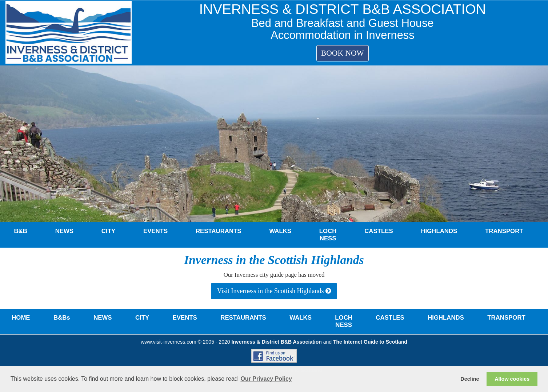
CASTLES (379, 231)
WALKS (280, 231)
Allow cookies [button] (512, 379)
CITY (108, 231)
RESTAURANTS (219, 231)
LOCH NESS (328, 235)
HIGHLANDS (439, 231)
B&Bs (62, 318)
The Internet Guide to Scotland (370, 342)
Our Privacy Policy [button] (266, 379)
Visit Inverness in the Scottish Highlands (274, 291)
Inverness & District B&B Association (276, 342)
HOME (21, 318)
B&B (20, 231)
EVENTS (155, 231)
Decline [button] (470, 379)
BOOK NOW (343, 53)
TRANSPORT (504, 231)
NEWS (64, 231)
